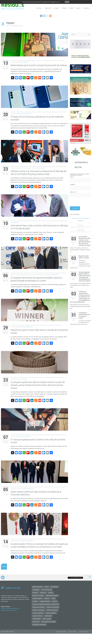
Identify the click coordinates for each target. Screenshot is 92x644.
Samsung (18, 114)
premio (44, 61)
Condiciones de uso (84, 632)
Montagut (13, 275)
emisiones (43, 593)
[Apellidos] (80, 195)
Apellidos (73, 192)
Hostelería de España (44, 539)
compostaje (36, 590)
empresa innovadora (33, 487)
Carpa (25, 221)
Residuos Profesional (18, 61)
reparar (13, 62)
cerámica (26, 378)
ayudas (47, 587)
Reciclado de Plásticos (55, 487)
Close (67, 2)
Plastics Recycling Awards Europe (57, 166)
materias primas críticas (47, 112)
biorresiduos (55, 587)
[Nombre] (80, 188)
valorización (36, 622)
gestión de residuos (38, 596)
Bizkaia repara (28, 61)
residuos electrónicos (53, 607)
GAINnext (46, 166)
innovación (54, 325)
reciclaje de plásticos (20, 168)
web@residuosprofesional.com (9, 610)
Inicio (8, 26)
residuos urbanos (38, 616)
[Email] (80, 180)
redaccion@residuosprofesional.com (10, 608)
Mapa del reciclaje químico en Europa (84, 257)
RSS (50, 16)
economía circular (29, 325)
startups (20, 327)
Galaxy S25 (27, 112)
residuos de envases (39, 607)
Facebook (41, 16)
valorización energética (39, 625)
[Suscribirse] (75, 208)
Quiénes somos (72, 632)
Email (72, 177)
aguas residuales (37, 587)
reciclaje (13, 114)
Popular (81, 225)
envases (51, 593)
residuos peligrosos (38, 613)
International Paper (32, 221)
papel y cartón (47, 221)
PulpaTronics (14, 327)
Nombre (73, 185)
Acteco (26, 487)
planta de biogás (20, 275)
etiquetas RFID (38, 325)
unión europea (47, 619)
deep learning (40, 166)
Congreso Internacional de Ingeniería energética (42, 273)
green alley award (46, 325)
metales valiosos (58, 112)
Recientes (80, 221)
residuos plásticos (51, 613)
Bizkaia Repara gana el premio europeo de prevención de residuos (39, 65)
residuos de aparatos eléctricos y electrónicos (46, 604)
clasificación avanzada (30, 166)
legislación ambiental (52, 596)
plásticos (47, 598)
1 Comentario (26, 62)
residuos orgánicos (52, 610)
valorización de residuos (17, 489)
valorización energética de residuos (38, 275)
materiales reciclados (35, 112)
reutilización (19, 62)
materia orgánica (37, 598)
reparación (61, 61)
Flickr (47, 16)
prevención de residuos (52, 61)
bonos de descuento (37, 61)
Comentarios (80, 230)
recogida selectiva (45, 601)
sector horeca (19, 541)
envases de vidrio (34, 539)
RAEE (53, 598)
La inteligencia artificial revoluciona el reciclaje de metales (84, 315)
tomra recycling (30, 168)
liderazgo (40, 221)
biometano (27, 273)
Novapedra (52, 378)
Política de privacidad (61, 632)
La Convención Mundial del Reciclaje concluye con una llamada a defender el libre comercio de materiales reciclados (85, 241)
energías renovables (61, 273)
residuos (63, 221)
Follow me (89, 577)
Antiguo (4, 567)
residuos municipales (39, 610)
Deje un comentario (26, 114)
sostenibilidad (37, 619)
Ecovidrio (26, 539)
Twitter (44, 16)
